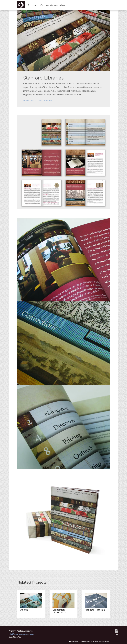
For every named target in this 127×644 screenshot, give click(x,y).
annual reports (30, 100)
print (40, 100)
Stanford (48, 100)
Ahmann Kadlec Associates (46, 5)
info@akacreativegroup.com (21, 634)
